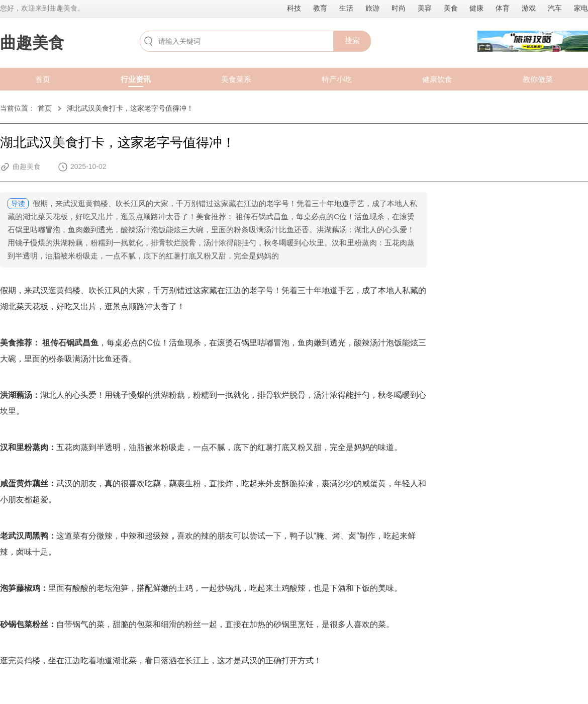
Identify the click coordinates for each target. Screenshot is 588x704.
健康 (476, 8)
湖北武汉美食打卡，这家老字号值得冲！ (130, 108)
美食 (451, 8)
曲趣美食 (32, 43)
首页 (43, 79)
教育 (320, 8)
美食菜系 (236, 79)
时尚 (399, 8)
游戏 (529, 8)
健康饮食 (437, 79)
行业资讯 (136, 79)
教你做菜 (538, 79)
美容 (425, 8)
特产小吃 (337, 79)
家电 (581, 8)
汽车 (555, 8)
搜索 (352, 40)
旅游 (372, 8)
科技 (294, 8)
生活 (346, 8)
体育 (503, 8)
